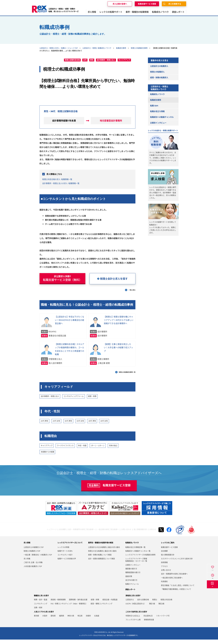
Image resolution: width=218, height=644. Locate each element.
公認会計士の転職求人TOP (34, 552)
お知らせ (153, 534)
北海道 (97, 620)
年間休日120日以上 (133, 620)
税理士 (155, 604)
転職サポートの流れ (65, 555)
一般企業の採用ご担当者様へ (108, 534)
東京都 (36, 620)
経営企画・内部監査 (110, 604)
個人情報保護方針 (140, 534)
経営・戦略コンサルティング (101, 608)
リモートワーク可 (163, 620)
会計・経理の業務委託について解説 (101, 563)
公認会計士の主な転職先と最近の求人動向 (104, 552)
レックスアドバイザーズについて (70, 547)
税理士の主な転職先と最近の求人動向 (102, 555)
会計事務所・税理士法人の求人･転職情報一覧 (65, 183)
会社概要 (62, 534)
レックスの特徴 (63, 552)
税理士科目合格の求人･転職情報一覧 (61, 179)
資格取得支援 (149, 624)
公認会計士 (130, 604)
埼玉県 (80, 620)
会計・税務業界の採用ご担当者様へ (81, 534)
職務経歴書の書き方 (133, 577)
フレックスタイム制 (133, 624)
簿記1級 (152, 608)
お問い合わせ (126, 534)
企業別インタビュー (133, 569)
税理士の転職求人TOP (32, 555)
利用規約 (164, 586)
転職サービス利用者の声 (67, 563)
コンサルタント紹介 (65, 559)
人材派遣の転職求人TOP (33, 571)
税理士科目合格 (166, 604)
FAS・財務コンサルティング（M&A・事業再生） (69, 608)
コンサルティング (41, 608)
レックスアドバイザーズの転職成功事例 (140, 559)
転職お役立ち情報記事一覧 (135, 552)
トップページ (52, 534)
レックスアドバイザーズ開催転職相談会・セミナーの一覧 (136, 564)
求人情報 (27, 547)
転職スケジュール (132, 588)
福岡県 (62, 620)
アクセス (164, 571)
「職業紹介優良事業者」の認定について (176, 594)
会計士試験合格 (143, 604)
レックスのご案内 (168, 547)
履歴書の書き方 (131, 573)
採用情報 (164, 567)
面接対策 (129, 581)
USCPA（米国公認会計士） (136, 608)
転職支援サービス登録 (169, 552)
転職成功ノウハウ (132, 547)
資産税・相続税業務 (58, 604)
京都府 (88, 620)
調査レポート (130, 594)
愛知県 (53, 620)
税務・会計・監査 (41, 604)
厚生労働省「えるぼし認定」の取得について (178, 590)
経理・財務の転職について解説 (100, 559)
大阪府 (45, 620)
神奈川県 (71, 620)
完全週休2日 (148, 620)
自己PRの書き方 (131, 585)
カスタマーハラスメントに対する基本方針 (177, 563)
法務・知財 (38, 612)
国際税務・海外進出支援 (78, 604)
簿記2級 (161, 608)
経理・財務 (95, 604)
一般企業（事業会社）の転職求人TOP (38, 559)
